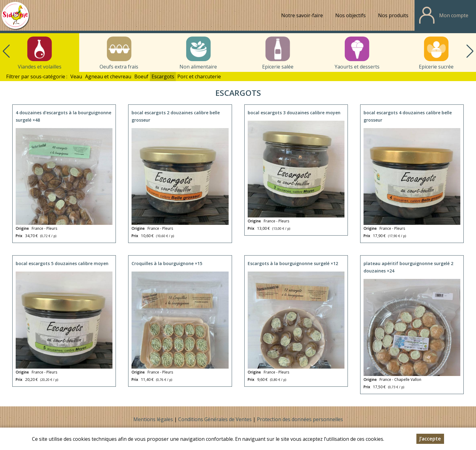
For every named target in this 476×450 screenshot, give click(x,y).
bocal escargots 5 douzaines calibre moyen (62, 263)
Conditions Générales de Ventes (216, 419)
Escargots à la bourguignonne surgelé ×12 (293, 263)
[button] (470, 51)
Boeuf (141, 76)
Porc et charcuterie (199, 76)
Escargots (163, 76)
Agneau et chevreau (108, 76)
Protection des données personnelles (300, 419)
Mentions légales (153, 419)
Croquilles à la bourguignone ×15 (167, 263)
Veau (76, 76)
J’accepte (430, 439)
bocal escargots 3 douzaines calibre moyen (294, 113)
